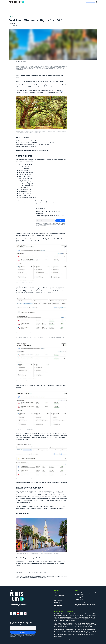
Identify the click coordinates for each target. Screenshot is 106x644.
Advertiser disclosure (91, 2)
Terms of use (79, 599)
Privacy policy (80, 597)
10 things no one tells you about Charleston (33, 558)
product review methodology (59, 68)
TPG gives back (59, 595)
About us (57, 593)
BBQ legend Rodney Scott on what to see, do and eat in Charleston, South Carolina (44, 482)
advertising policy (48, 68)
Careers (57, 598)
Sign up (60, 221)
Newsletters (58, 605)
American (19, 85)
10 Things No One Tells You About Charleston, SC (35, 150)
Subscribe (23, 632)
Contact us (58, 600)
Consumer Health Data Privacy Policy (85, 605)
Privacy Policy (61, 225)
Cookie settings (80, 602)
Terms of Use (40, 225)
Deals (11, 17)
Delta (24, 85)
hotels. (18, 566)
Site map (57, 603)
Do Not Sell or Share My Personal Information (85, 594)
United (29, 85)
